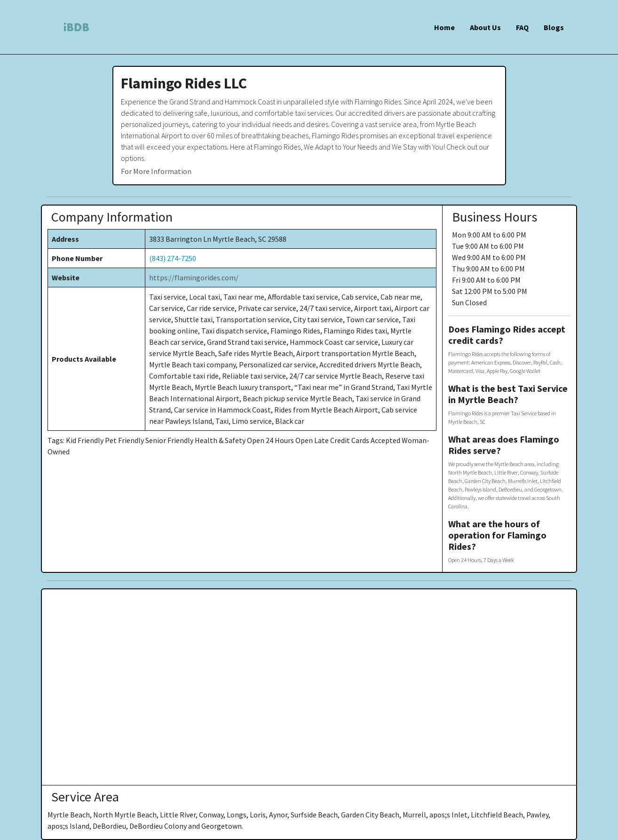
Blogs (554, 27)
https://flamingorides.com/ (194, 277)
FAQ (522, 27)
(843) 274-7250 (173, 258)
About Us (485, 27)
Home (444, 27)
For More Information (156, 171)
